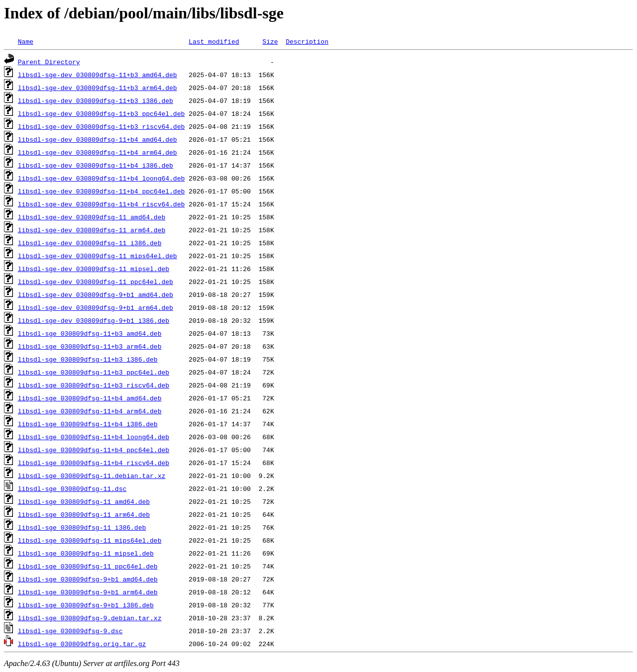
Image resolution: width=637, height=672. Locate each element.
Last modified (214, 41)
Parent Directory (49, 62)
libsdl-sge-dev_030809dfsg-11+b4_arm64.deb (98, 152)
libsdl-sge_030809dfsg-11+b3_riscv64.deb (94, 385)
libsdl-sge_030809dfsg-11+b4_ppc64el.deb (94, 450)
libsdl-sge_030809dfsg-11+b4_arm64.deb (90, 411)
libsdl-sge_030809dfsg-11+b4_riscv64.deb (94, 463)
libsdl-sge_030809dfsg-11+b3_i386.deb (88, 359)
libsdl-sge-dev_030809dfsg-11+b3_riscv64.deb (101, 126)
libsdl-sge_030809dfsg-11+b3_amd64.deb (90, 333)
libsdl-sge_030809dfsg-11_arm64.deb (84, 514)
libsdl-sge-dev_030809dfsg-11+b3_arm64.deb (98, 88)
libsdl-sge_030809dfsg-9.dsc (70, 631)
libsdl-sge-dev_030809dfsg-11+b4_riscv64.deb (101, 204)
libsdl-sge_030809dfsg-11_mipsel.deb (86, 553)
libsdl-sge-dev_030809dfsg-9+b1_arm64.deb (96, 307)
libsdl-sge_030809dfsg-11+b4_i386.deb (88, 424)
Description (307, 41)
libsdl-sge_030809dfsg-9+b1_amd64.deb (88, 579)
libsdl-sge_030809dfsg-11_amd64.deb (84, 501)
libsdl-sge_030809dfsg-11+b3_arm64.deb (90, 346)
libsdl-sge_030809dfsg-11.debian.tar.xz (92, 476)
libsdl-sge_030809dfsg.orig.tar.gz (82, 644)
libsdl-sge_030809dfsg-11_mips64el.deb (90, 540)
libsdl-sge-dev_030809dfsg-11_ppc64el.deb (96, 282)
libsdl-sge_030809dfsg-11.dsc (72, 488)
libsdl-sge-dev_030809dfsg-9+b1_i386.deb (94, 320)
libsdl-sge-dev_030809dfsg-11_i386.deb (90, 243)
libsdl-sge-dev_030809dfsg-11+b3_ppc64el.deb (101, 113)
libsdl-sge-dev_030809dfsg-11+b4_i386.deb (96, 165)
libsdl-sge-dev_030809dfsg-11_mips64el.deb (98, 256)
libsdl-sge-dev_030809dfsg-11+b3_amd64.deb (98, 75)
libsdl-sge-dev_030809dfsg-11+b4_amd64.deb (98, 139)
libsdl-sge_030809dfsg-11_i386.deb (82, 527)
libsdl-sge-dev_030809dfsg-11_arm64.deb (92, 230)
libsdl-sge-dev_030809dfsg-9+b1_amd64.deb (96, 294)
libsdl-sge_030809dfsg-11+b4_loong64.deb (94, 437)
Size (270, 41)
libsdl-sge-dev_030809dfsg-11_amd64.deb (92, 217)
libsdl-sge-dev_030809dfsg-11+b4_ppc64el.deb (101, 191)
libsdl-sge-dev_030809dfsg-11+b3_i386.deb (96, 100)
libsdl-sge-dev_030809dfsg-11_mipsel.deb (94, 269)
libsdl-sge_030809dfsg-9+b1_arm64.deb (88, 592)
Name (26, 41)
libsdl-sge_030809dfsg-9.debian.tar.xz (90, 618)
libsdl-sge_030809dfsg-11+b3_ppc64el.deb (94, 372)
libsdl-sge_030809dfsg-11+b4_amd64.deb (90, 398)
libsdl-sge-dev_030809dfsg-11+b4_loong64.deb (101, 178)
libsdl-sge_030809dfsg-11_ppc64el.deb (88, 566)
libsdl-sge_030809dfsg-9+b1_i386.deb (86, 605)
